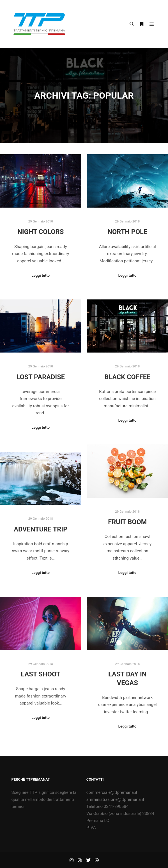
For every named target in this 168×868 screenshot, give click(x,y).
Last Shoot (41, 674)
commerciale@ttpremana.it (112, 792)
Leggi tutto (41, 275)
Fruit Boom (127, 522)
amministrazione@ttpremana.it (115, 799)
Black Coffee (127, 377)
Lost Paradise (41, 377)
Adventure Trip (41, 529)
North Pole (127, 232)
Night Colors (41, 232)
